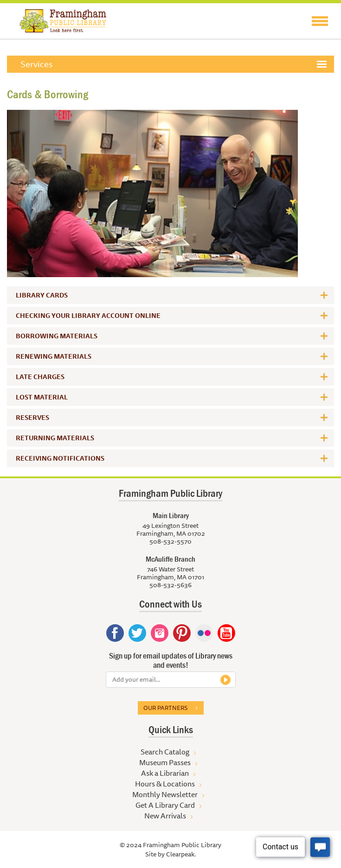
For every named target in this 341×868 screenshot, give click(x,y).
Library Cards (42, 295)
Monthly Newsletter (165, 794)
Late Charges (40, 377)
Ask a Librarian (165, 773)
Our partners (165, 708)
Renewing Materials (54, 356)
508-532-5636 (170, 585)
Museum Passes (165, 762)
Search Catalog (165, 752)
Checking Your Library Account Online (88, 316)
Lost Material (42, 397)
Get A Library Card (165, 805)
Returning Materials (55, 438)
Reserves (32, 418)
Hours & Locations (165, 784)
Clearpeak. (181, 854)
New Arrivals (165, 816)
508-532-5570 (170, 541)
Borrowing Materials (57, 336)
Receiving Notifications (60, 458)
